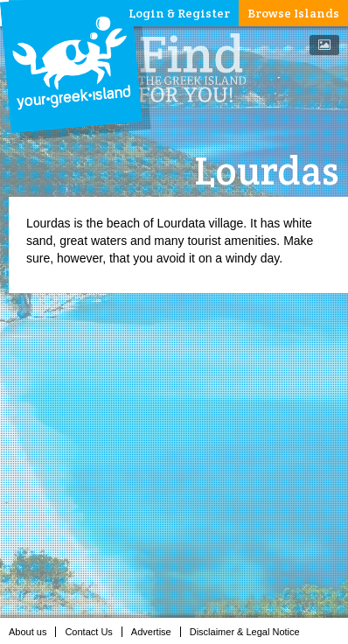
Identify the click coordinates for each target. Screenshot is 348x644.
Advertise (156, 632)
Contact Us (93, 632)
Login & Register (179, 13)
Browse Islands (293, 13)
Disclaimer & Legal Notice (250, 632)
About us (32, 632)
